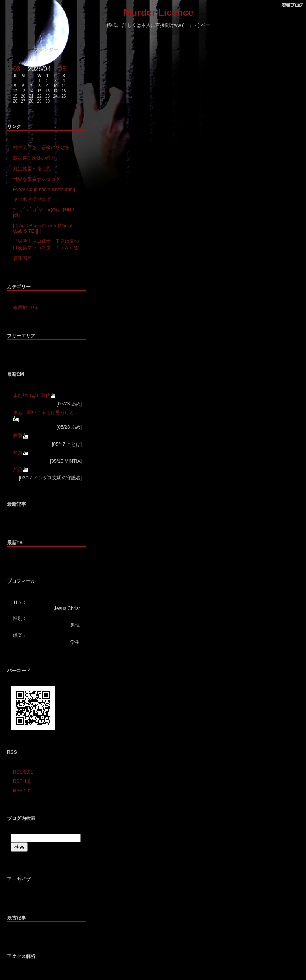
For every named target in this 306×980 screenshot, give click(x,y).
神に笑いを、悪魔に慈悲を (41, 147)
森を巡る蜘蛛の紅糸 (34, 158)
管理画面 (22, 258)
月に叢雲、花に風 (32, 169)
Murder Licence (158, 12)
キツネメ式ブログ (32, 199)
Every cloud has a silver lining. (45, 190)
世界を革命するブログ (37, 179)
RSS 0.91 (23, 772)
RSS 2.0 (22, 791)
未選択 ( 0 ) (25, 308)
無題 (18, 436)
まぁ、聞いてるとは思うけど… (46, 413)
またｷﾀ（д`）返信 (32, 395)
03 (17, 69)
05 (62, 69)
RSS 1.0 (22, 781)
